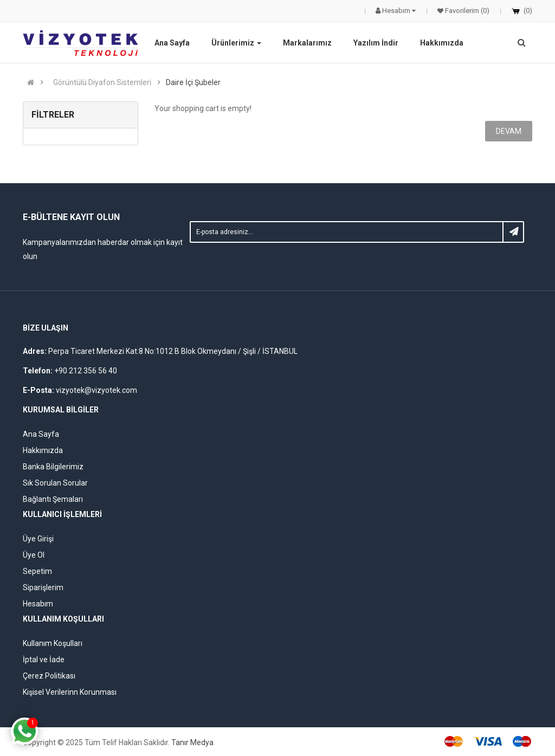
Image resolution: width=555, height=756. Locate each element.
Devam (509, 131)
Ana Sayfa (41, 434)
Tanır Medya (192, 742)
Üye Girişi (38, 539)
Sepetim (37, 571)
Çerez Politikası (49, 676)
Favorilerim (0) (466, 11)
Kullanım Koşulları (53, 643)
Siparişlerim (43, 587)
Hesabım (38, 604)
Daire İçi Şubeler (193, 82)
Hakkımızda (43, 450)
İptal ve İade (44, 660)
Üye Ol (34, 555)
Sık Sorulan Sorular (55, 483)
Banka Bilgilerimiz (53, 467)
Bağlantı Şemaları (53, 499)
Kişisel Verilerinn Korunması (70, 692)
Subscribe (513, 232)
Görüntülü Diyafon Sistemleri (102, 82)
